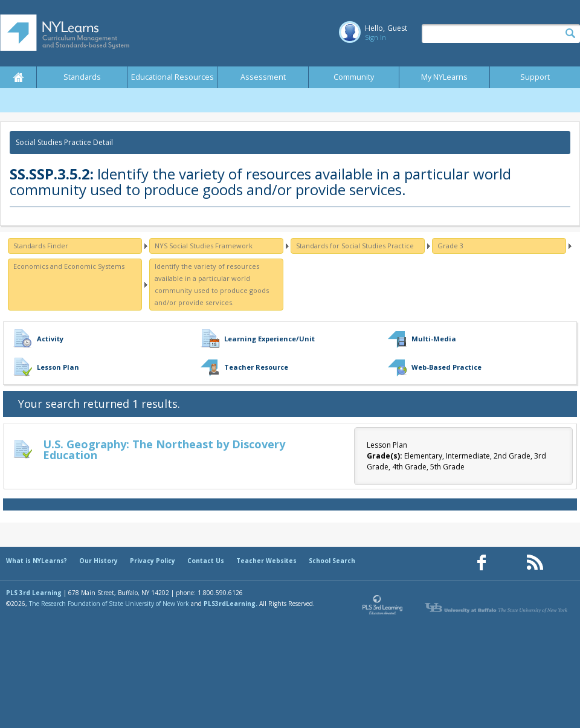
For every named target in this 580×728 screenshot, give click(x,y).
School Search (332, 561)
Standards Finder (41, 246)
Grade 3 (450, 246)
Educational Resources (172, 77)
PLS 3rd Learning (34, 593)
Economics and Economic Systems (69, 266)
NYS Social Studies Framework (204, 246)
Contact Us (206, 561)
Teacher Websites (266, 561)
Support (535, 77)
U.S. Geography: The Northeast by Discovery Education (164, 449)
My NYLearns (444, 77)
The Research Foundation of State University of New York (109, 604)
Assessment (263, 77)
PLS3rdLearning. (230, 604)
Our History (98, 561)
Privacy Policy (153, 561)
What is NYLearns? (37, 561)
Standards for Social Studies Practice (355, 246)
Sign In (375, 37)
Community (354, 77)
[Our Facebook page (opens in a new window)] (482, 563)
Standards (82, 77)
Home (18, 77)
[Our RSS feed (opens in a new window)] (535, 563)
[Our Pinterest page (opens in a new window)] (508, 563)
